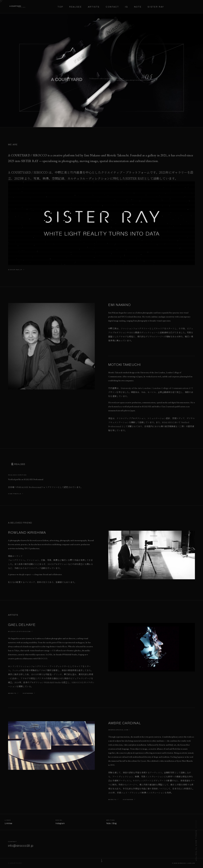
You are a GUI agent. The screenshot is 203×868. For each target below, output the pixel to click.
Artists (94, 7)
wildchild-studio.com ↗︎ (21, 632)
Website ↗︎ (13, 694)
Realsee (75, 7)
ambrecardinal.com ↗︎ (119, 731)
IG (127, 7)
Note (138, 7)
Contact (112, 7)
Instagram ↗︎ (29, 694)
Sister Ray (156, 7)
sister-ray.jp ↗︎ (16, 270)
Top (60, 7)
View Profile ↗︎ (16, 494)
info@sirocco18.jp (21, 847)
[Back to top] (196, 841)
